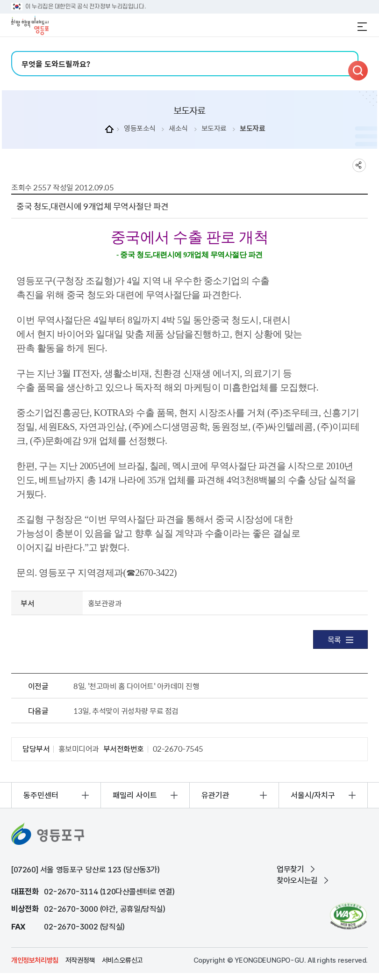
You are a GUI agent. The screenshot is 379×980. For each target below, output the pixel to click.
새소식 (178, 128)
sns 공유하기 (359, 165)
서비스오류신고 (122, 960)
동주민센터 (41, 795)
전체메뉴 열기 (362, 27)
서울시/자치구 (313, 795)
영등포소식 (140, 128)
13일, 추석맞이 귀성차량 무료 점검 (126, 711)
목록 (340, 639)
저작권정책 (80, 960)
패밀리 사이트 (135, 795)
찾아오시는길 (297, 880)
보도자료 (214, 128)
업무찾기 (290, 869)
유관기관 (215, 795)
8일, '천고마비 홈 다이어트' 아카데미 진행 (136, 686)
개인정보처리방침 (35, 960)
